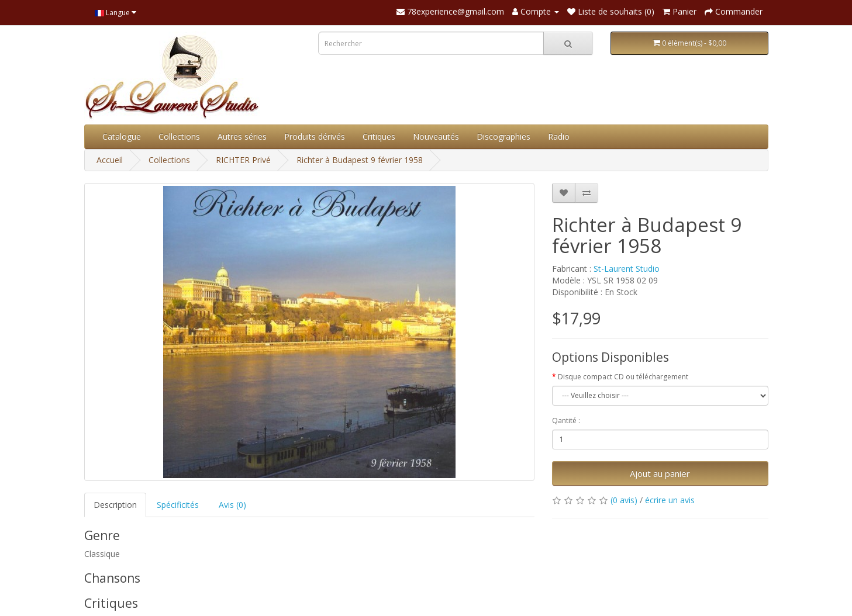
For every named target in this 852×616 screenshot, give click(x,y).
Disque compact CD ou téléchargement (623, 377)
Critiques (379, 136)
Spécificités (178, 505)
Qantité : (566, 421)
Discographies (503, 136)
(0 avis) (624, 500)
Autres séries (242, 136)
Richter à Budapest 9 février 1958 (360, 160)
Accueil (110, 160)
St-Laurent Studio (627, 269)
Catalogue (122, 136)
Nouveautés (436, 136)
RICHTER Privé (243, 160)
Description (115, 505)
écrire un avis (670, 500)
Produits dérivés (315, 136)
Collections (179, 136)
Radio (559, 136)
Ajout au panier (660, 473)
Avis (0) (232, 505)
